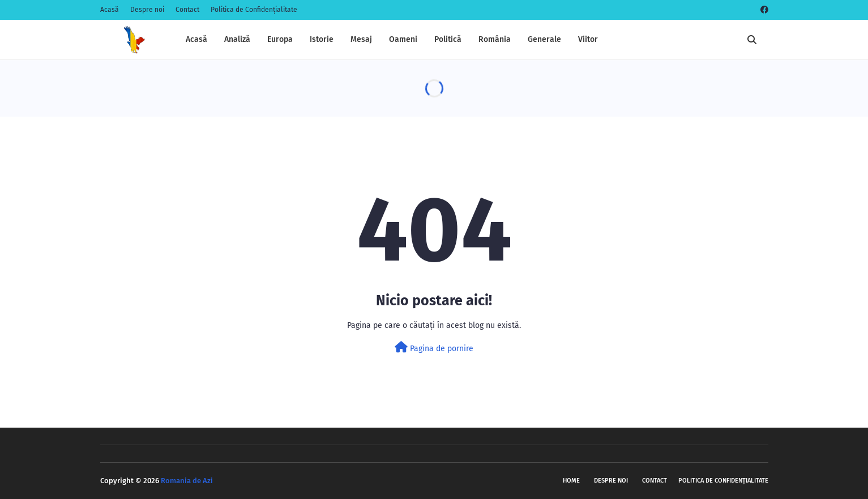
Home (571, 481)
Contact (187, 10)
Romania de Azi (187, 481)
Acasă (110, 10)
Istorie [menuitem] (322, 39)
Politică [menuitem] (448, 39)
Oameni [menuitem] (403, 39)
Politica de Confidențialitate (254, 10)
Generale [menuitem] (544, 39)
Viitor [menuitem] (588, 39)
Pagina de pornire (434, 347)
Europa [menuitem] (280, 39)
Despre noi (147, 10)
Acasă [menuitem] (196, 39)
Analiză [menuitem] (237, 39)
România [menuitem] (495, 39)
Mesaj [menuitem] (361, 39)
